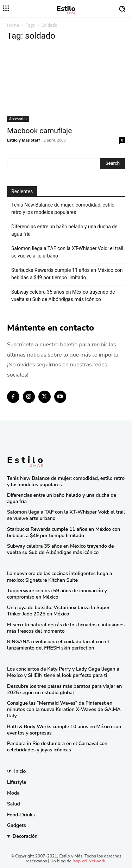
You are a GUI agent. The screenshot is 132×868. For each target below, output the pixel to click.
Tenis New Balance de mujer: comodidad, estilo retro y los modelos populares (63, 208)
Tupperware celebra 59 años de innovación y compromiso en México (57, 594)
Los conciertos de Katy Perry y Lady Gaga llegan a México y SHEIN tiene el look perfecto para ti (63, 672)
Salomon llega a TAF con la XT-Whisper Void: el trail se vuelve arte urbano (67, 252)
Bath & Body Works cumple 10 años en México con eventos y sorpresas (64, 730)
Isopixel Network (89, 861)
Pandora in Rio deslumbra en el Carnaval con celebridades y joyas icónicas (57, 747)
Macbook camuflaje (39, 131)
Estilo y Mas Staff (23, 140)
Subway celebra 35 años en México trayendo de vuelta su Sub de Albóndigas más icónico (63, 296)
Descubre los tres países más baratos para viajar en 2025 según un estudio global (64, 689)
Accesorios (18, 119)
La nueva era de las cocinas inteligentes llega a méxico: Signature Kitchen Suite (59, 577)
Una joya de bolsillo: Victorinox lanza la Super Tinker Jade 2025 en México (58, 611)
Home (13, 25)
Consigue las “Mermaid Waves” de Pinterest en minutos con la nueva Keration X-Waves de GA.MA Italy (64, 709)
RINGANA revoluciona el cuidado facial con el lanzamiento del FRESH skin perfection (58, 645)
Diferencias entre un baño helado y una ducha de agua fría (64, 230)
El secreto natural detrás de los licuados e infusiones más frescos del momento (66, 628)
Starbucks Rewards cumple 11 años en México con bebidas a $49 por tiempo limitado (67, 274)
